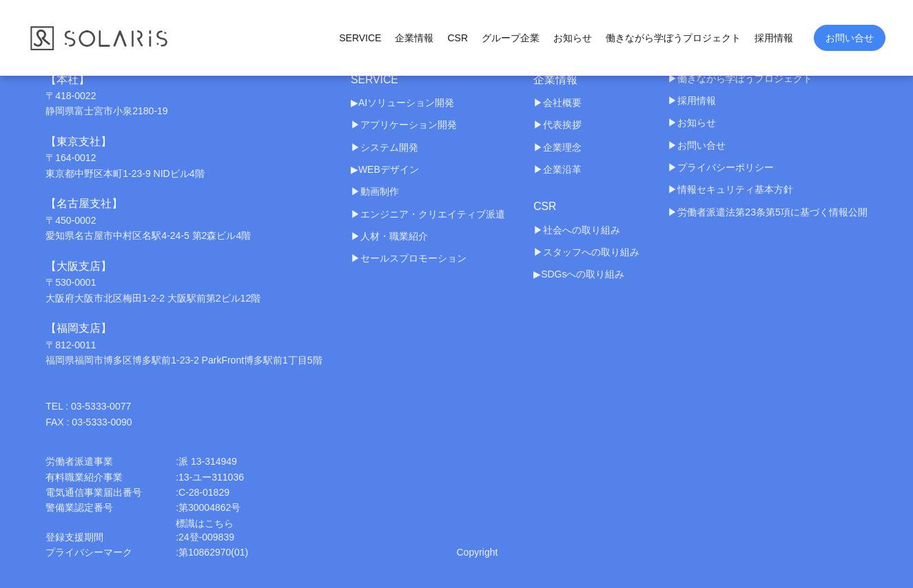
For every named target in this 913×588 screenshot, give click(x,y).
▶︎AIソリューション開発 (402, 103)
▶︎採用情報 (692, 101)
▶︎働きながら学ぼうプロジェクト (740, 78)
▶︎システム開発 (384, 147)
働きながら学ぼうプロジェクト (673, 38)
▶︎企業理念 (557, 147)
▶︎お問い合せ (697, 145)
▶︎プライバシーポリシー (721, 167)
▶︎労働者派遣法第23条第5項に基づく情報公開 (767, 212)
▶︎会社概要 (557, 103)
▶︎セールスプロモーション (409, 259)
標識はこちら (205, 523)
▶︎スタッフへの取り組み (586, 253)
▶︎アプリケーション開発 (404, 125)
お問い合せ (850, 38)
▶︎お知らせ (692, 123)
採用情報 (774, 38)
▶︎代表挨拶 (557, 125)
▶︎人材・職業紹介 (389, 236)
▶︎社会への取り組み (577, 230)
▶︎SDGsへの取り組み (579, 275)
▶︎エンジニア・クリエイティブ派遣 (428, 214)
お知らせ (573, 38)
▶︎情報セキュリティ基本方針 (730, 189)
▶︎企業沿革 (557, 169)
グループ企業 (511, 38)
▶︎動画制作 (375, 192)
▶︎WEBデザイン (385, 169)
